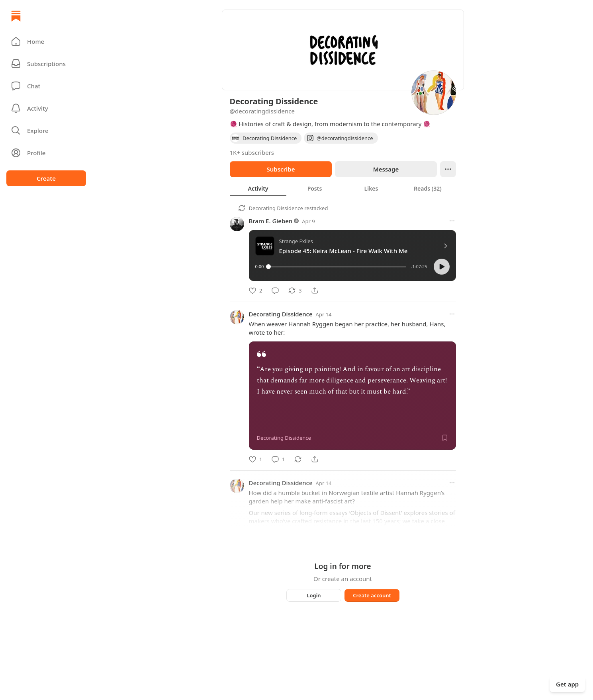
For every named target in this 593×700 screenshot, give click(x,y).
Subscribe (281, 169)
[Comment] (275, 291)
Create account (372, 595)
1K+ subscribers (252, 152)
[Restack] (295, 291)
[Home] (16, 16)
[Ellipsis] (448, 169)
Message (386, 169)
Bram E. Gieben (271, 221)
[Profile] (46, 153)
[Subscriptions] (46, 64)
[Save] (445, 438)
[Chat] (46, 86)
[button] (46, 41)
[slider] (337, 267)
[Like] (255, 291)
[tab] (258, 188)
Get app (567, 684)
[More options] (452, 221)
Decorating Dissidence (276, 208)
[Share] (315, 291)
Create (46, 178)
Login (314, 595)
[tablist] (343, 188)
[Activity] (46, 108)
